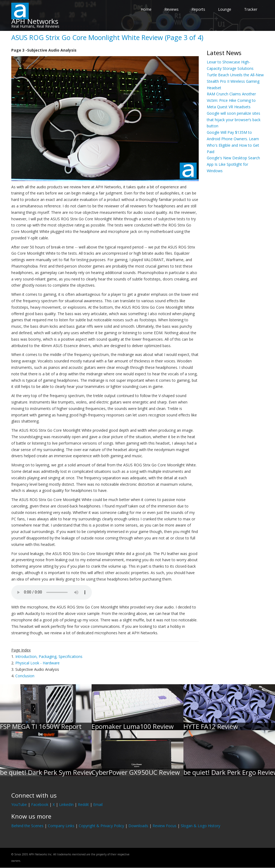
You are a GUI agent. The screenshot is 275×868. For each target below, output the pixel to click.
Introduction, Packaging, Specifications (49, 656)
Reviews (171, 9)
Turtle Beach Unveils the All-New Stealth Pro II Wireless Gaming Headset (235, 81)
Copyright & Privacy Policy (101, 826)
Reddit (83, 804)
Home (146, 9)
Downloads (138, 826)
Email (98, 804)
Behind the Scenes (27, 826)
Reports (198, 9)
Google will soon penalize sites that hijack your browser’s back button (234, 120)
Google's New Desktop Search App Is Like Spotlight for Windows (233, 164)
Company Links (61, 826)
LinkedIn (66, 804)
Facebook (40, 804)
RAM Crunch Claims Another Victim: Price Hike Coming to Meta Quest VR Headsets (231, 100)
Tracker (251, 9)
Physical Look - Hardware (37, 663)
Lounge (225, 9)
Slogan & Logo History (200, 826)
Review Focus (164, 826)
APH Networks (35, 21)
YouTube (19, 804)
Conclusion (25, 676)
